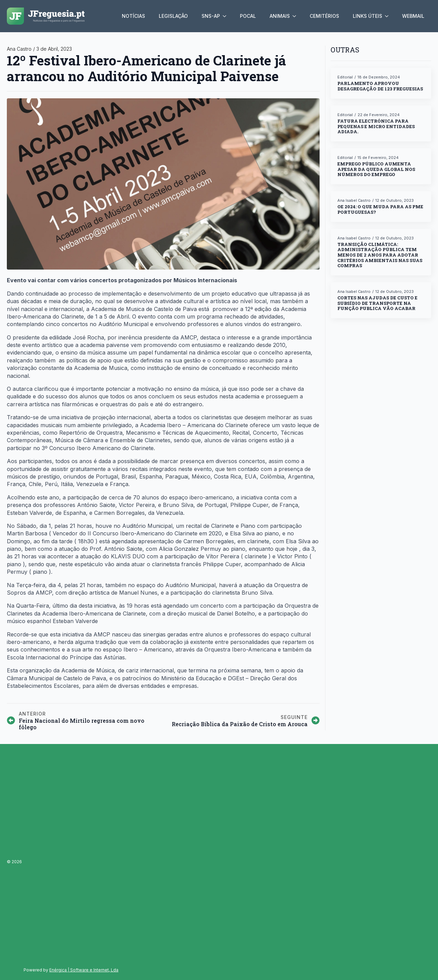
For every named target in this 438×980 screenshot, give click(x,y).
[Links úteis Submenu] (389, 16)
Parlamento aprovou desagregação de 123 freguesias (380, 86)
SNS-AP (211, 16)
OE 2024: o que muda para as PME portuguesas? (380, 209)
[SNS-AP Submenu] (227, 16)
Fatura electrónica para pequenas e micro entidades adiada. (376, 127)
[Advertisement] (71, 859)
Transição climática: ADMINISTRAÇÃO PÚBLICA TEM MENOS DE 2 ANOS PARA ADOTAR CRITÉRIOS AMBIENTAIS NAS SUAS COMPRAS (380, 255)
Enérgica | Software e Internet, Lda (84, 970)
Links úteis (368, 16)
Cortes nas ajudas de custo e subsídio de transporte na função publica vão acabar (377, 303)
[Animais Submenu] (296, 16)
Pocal (248, 16)
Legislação (173, 16)
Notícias (133, 16)
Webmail (413, 16)
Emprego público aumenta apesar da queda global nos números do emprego (376, 169)
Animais (280, 16)
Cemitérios (324, 16)
